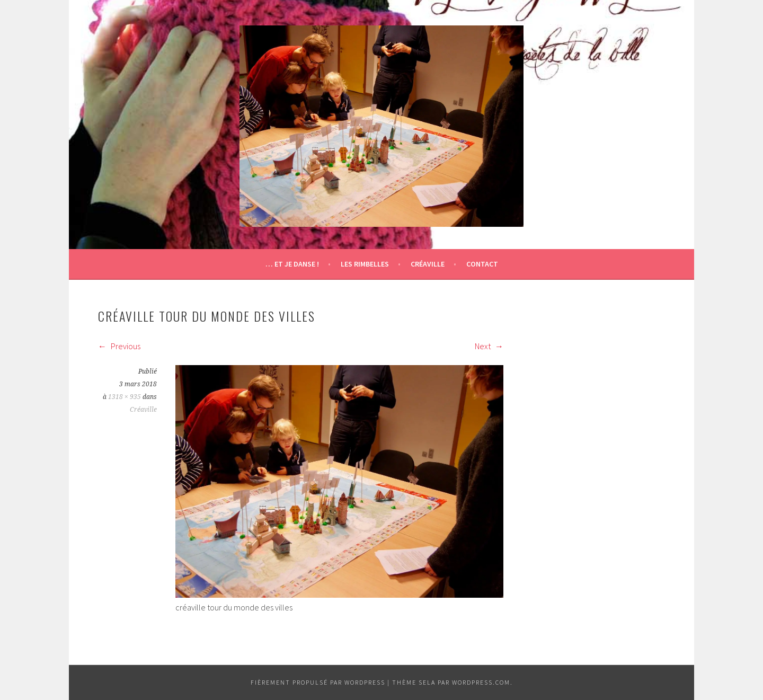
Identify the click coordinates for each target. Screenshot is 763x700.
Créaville (428, 264)
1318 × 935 (125, 397)
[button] (381, 126)
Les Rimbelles (365, 264)
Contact (482, 264)
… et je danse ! (292, 264)
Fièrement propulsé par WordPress (318, 682)
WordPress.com (481, 682)
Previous (119, 346)
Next (489, 346)
